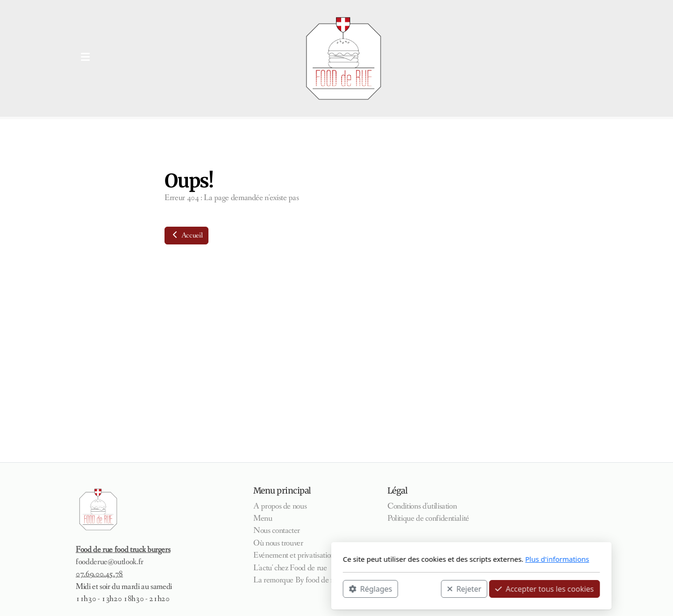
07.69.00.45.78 (99, 574)
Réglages (236, 588)
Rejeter (329, 588)
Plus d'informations (422, 559)
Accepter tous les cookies (410, 588)
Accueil (186, 235)
